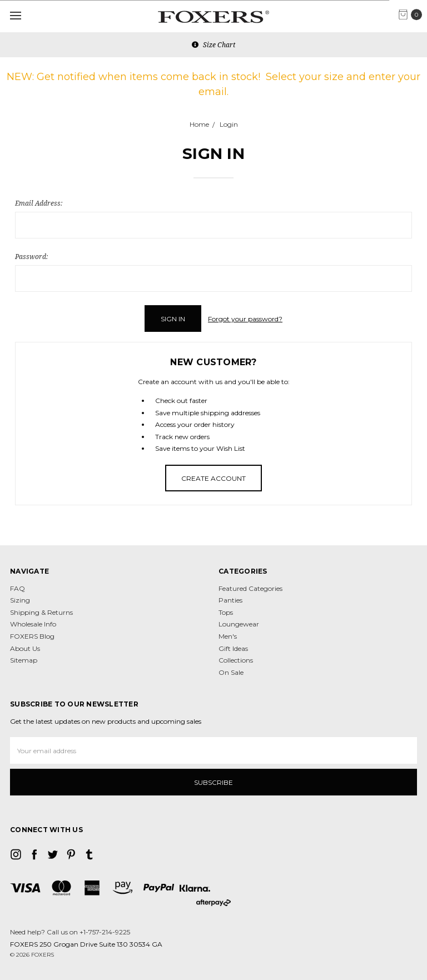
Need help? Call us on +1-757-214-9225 (70, 932)
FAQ (18, 588)
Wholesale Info (33, 624)
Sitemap (24, 660)
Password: (31, 257)
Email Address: (39, 203)
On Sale (231, 672)
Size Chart (213, 45)
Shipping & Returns (41, 612)
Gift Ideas (233, 648)
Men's (228, 636)
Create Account (213, 478)
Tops (226, 612)
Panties (230, 600)
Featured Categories (250, 588)
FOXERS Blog (32, 636)
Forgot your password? (245, 319)
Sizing (20, 600)
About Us (25, 648)
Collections (236, 660)
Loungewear (239, 624)
